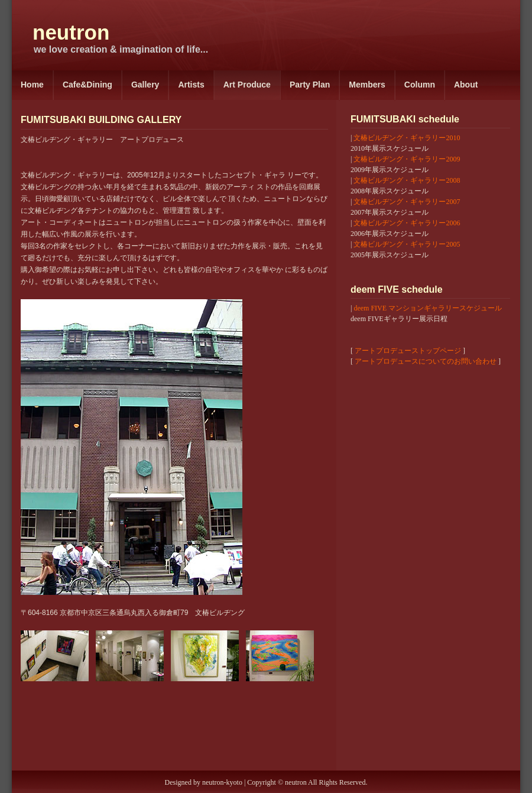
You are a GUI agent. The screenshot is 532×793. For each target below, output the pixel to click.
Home (32, 85)
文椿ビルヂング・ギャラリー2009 (407, 159)
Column (420, 85)
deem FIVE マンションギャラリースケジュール (428, 308)
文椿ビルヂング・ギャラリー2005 (407, 244)
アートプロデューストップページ (408, 351)
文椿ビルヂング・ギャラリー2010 (407, 138)
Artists (191, 85)
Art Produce (247, 85)
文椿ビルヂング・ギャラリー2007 (407, 202)
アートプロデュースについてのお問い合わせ (426, 361)
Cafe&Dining (87, 85)
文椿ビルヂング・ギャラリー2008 (407, 180)
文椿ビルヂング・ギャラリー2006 (407, 223)
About (466, 85)
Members (367, 85)
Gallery (145, 85)
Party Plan (310, 85)
